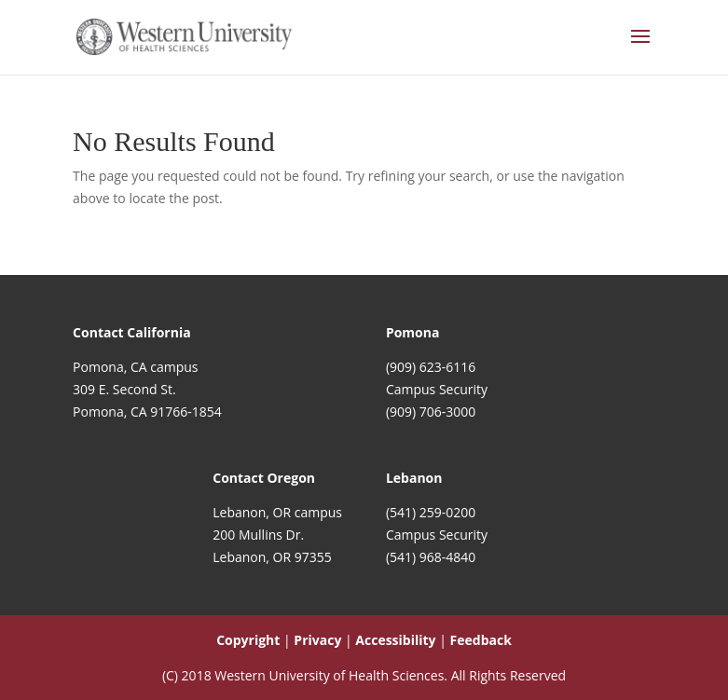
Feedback (481, 640)
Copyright (248, 640)
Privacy (317, 640)
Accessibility (395, 640)
